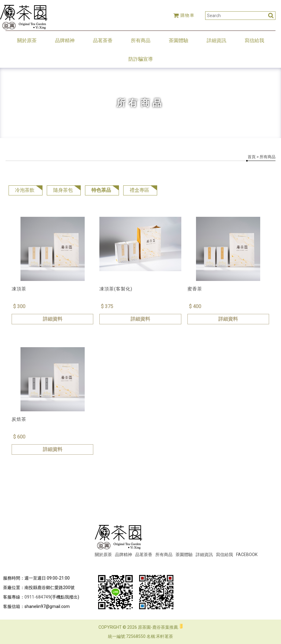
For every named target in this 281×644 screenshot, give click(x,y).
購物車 (184, 15)
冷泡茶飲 (25, 190)
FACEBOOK (247, 555)
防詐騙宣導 (141, 59)
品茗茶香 (103, 40)
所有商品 (141, 40)
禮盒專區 (139, 190)
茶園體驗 (179, 40)
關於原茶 (27, 40)
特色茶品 (101, 190)
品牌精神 (65, 40)
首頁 (252, 157)
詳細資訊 (216, 40)
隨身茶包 (63, 190)
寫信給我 (254, 40)
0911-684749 (37, 597)
